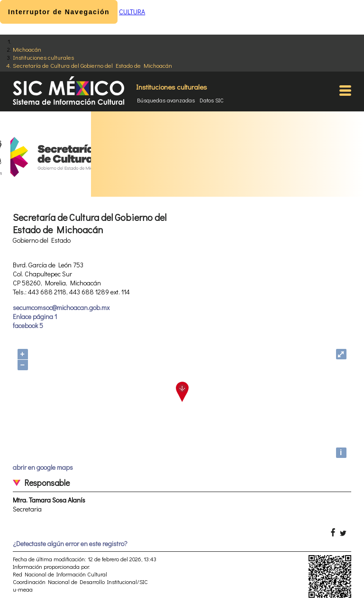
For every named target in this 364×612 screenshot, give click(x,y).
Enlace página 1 (35, 316)
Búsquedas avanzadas (166, 100)
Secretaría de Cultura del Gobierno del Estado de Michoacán (92, 65)
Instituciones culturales (43, 57)
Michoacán (27, 49)
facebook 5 (28, 325)
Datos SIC (212, 100)
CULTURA (132, 12)
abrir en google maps (43, 467)
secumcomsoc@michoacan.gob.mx (61, 307)
